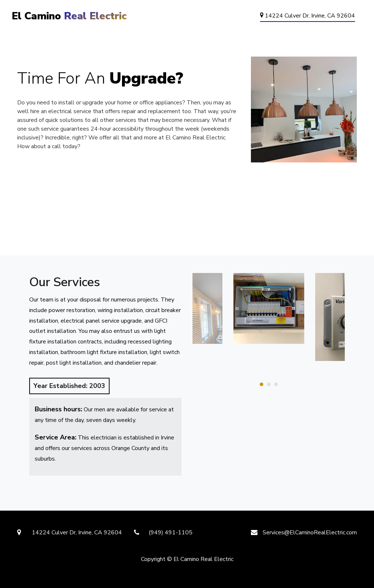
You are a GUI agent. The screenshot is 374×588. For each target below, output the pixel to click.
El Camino (69, 16)
